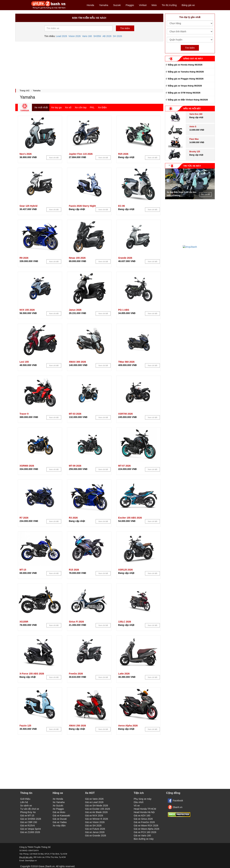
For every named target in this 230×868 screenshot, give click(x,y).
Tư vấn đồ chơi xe (30, 809)
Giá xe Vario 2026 (94, 799)
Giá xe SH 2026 (93, 826)
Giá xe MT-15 (27, 816)
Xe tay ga (56, 107)
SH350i (97, 36)
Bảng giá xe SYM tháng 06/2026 (184, 93)
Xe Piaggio (58, 809)
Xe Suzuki (58, 806)
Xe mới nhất (41, 107)
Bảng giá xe (188, 5)
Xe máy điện (59, 826)
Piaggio (130, 5)
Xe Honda (58, 799)
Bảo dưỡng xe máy (144, 839)
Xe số (68, 107)
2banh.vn (178, 807)
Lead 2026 (62, 36)
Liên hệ (24, 802)
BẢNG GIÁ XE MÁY (193, 59)
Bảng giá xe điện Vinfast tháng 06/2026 (188, 100)
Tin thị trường (169, 5)
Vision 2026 (75, 36)
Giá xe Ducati (60, 819)
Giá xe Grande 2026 (96, 836)
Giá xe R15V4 (28, 826)
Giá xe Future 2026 (95, 829)
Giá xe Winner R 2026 (97, 819)
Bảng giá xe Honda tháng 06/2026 (185, 65)
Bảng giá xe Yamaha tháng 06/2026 (186, 72)
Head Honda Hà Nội (144, 812)
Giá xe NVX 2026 (94, 816)
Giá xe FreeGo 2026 (144, 822)
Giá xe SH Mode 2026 (97, 806)
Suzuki (117, 5)
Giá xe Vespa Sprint (31, 829)
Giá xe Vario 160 (142, 836)
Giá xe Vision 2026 (95, 822)
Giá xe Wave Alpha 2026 (147, 829)
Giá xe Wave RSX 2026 (146, 826)
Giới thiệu (25, 799)
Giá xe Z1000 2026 (30, 832)
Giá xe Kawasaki (61, 816)
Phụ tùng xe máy (143, 799)
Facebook (178, 801)
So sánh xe (26, 806)
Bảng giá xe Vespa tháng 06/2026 (185, 86)
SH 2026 (117, 36)
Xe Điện (102, 107)
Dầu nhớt (139, 802)
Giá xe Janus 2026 (95, 832)
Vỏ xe (137, 806)
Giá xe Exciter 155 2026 (98, 809)
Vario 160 (87, 36)
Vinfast (143, 5)
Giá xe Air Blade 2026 (96, 812)
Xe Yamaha (59, 802)
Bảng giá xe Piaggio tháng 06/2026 (186, 79)
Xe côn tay (81, 107)
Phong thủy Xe (28, 812)
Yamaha (104, 5)
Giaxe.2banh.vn (47, 866)
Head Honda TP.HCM (145, 809)
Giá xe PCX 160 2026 (145, 832)
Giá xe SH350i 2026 (31, 819)
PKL (92, 107)
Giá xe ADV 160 (142, 816)
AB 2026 (107, 36)
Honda (90, 5)
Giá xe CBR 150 (29, 822)
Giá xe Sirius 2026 (143, 819)
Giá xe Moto (59, 812)
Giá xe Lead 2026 (94, 802)
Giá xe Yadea (60, 822)
